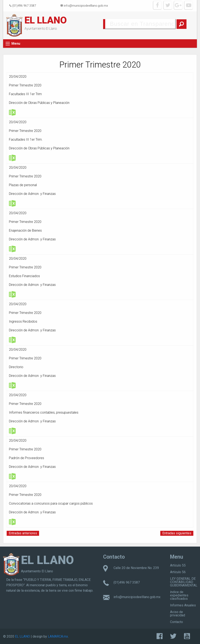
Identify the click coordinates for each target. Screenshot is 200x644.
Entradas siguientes (177, 533)
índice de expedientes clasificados (179, 595)
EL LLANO (46, 20)
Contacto (177, 622)
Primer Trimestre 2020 (25, 85)
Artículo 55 (178, 565)
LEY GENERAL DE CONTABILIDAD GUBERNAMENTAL (184, 582)
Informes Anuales (183, 605)
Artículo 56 (178, 572)
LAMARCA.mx (58, 636)
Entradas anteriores (23, 533)
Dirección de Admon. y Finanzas (32, 194)
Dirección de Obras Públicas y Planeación (39, 103)
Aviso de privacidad (178, 614)
